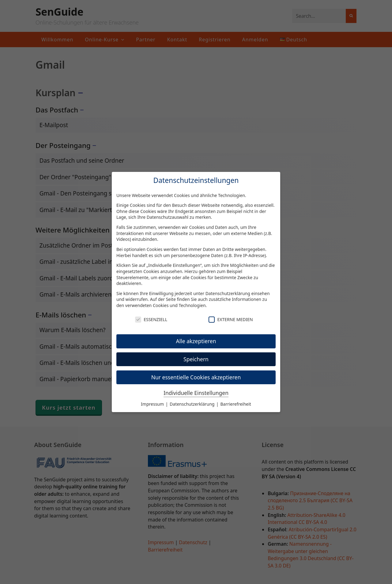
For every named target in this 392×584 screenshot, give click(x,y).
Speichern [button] (196, 359)
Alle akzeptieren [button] (196, 341)
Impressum (153, 404)
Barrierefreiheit (236, 404)
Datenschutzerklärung (228, 293)
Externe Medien (231, 319)
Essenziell (151, 319)
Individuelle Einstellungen (196, 393)
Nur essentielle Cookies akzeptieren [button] (196, 377)
